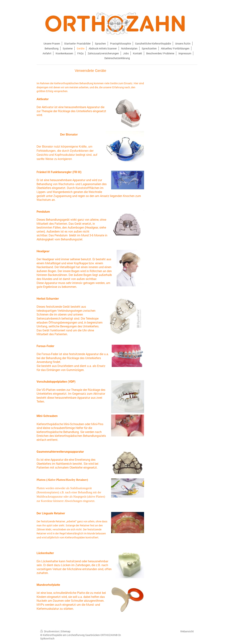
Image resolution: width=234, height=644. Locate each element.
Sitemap (66, 631)
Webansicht (187, 631)
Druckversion (50, 631)
